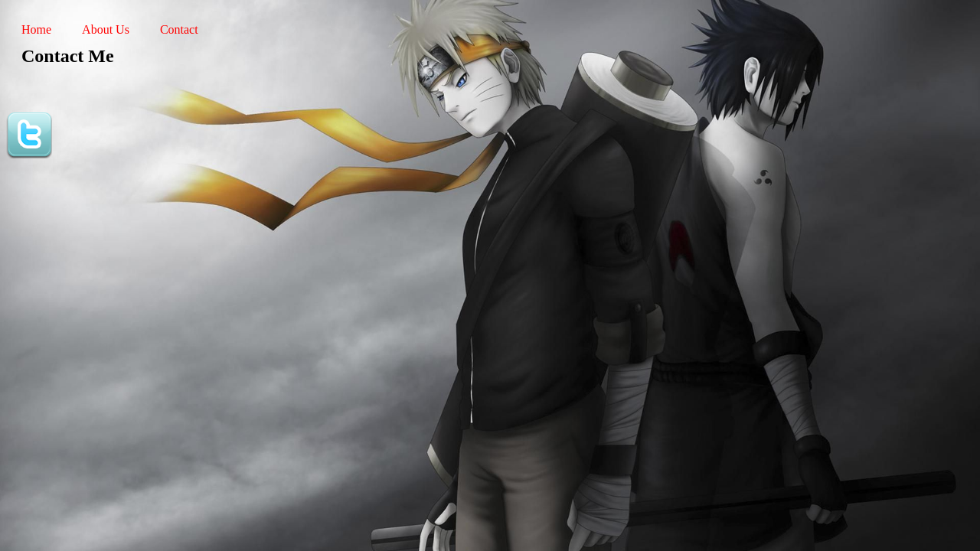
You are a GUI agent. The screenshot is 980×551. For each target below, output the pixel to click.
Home (36, 29)
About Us (106, 29)
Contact (179, 29)
